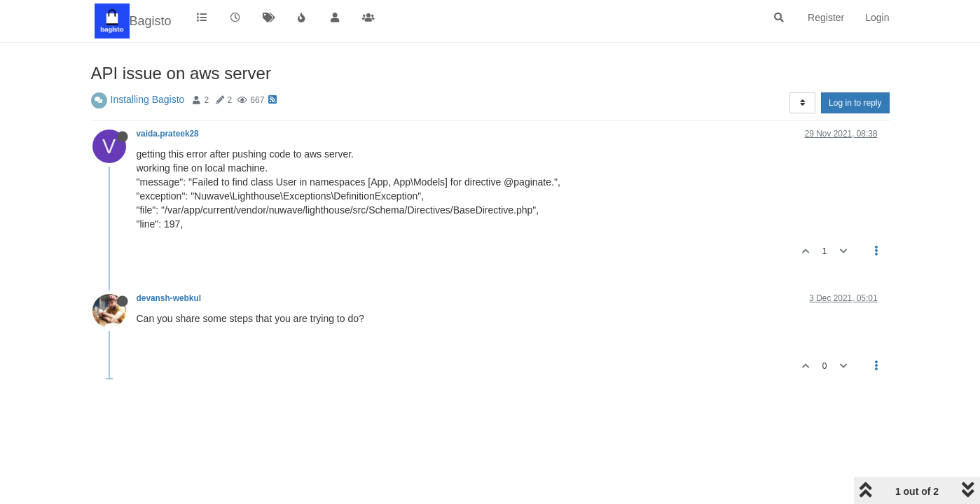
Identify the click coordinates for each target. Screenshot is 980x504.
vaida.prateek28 (168, 134)
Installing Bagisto (148, 99)
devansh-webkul (169, 298)
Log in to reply (855, 103)
